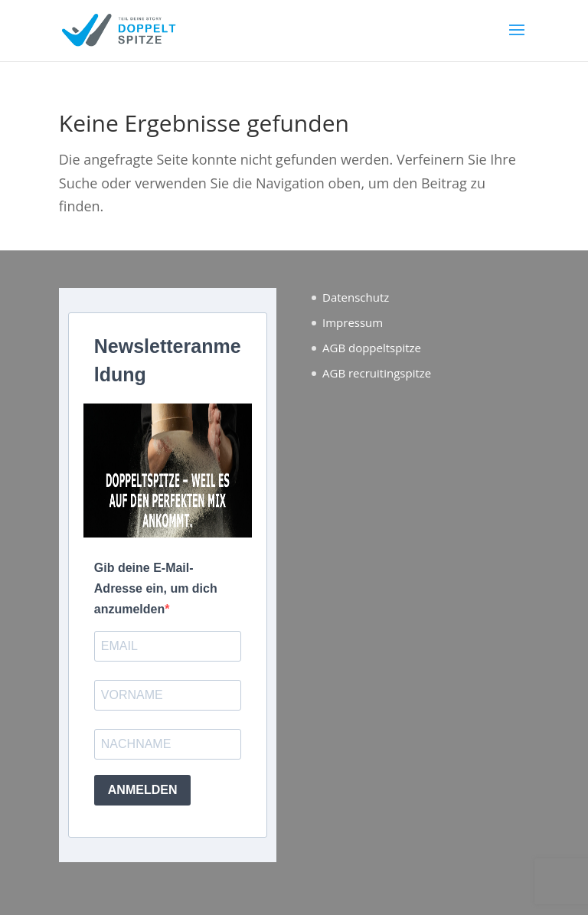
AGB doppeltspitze (372, 348)
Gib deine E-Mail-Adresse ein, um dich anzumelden (156, 588)
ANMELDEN (143, 790)
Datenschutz (356, 297)
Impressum (353, 322)
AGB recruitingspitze (377, 373)
